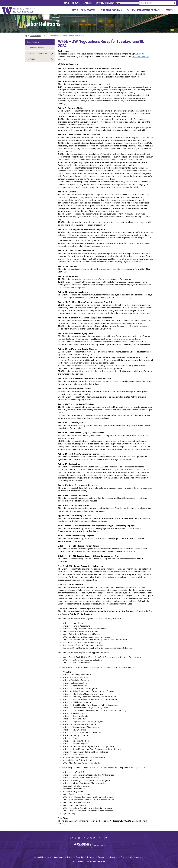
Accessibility (39, 857)
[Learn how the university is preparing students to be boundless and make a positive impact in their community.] (89, 845)
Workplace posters (138, 857)
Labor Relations (35, 36)
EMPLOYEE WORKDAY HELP (105, 3)
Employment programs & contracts (145, 10)
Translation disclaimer (86, 857)
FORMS (67, 3)
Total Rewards (89, 10)
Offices (170, 10)
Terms (101, 857)
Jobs (75, 10)
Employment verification (117, 857)
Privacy (70, 857)
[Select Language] (127, 3)
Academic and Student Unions (40, 53)
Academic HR (88, 3)
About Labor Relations (40, 48)
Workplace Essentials (112, 10)
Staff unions (40, 59)
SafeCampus (59, 857)
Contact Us (76, 3)
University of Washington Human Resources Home (18, 11)
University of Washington (89, 838)
